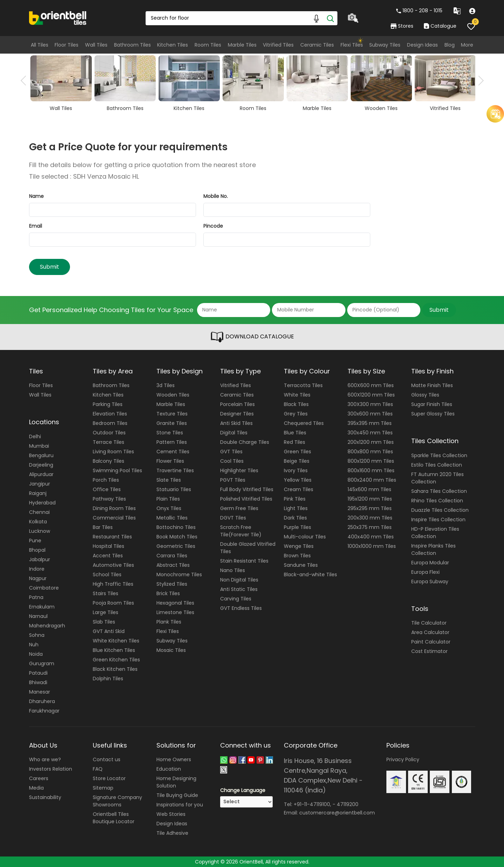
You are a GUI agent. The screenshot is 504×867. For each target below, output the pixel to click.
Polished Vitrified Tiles (246, 499)
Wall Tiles (96, 45)
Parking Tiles (108, 404)
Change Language (243, 790)
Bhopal (37, 550)
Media (36, 788)
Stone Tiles (170, 433)
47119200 (348, 804)
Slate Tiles (169, 480)
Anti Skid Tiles (236, 423)
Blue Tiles (295, 433)
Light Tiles (296, 508)
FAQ (98, 769)
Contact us (107, 759)
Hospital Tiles (108, 546)
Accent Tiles (108, 556)
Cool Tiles (232, 461)
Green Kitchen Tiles (116, 660)
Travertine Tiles (175, 470)
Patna (36, 597)
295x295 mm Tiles (370, 508)
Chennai (39, 512)
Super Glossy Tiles (433, 414)
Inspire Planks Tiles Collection (433, 549)
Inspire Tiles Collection (438, 519)
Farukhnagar (44, 711)
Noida (36, 654)
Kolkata (38, 522)
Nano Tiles (233, 570)
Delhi (35, 436)
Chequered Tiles (304, 423)
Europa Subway (430, 582)
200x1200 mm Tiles (371, 442)
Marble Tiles (242, 45)
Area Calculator (430, 632)
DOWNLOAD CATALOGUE (252, 337)
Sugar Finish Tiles (432, 404)
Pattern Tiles (172, 442)
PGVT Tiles (233, 480)
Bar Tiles (103, 527)
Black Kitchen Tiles (115, 669)
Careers (39, 778)
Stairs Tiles (106, 593)
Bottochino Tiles (176, 527)
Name (36, 196)
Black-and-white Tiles (310, 574)
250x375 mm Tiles (370, 527)
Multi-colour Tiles (305, 537)
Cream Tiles (299, 489)
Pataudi (38, 673)
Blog (450, 45)
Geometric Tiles (176, 546)
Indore (37, 569)
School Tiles (107, 574)
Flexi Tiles (352, 45)
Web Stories (171, 814)
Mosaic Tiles (171, 650)
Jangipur (40, 484)
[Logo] (58, 18)
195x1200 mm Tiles (370, 499)
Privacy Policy (403, 759)
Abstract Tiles (173, 565)
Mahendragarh (47, 626)
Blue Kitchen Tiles (114, 650)
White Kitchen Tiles (116, 641)
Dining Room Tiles (114, 508)
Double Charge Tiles (245, 442)
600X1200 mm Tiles (371, 395)
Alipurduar (41, 474)
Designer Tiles (237, 414)
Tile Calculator (429, 623)
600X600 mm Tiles (371, 385)
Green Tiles (297, 452)
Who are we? (45, 759)
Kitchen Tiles (173, 45)
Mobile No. (216, 196)
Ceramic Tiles (317, 45)
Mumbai (39, 446)
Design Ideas (422, 45)
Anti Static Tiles (239, 589)
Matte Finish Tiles (432, 385)
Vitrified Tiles (278, 45)
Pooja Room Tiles (113, 603)
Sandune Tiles (301, 565)
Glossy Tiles (425, 395)
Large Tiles (106, 612)
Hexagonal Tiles (175, 603)
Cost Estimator (429, 651)
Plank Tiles (169, 622)
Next (479, 81)
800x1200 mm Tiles (371, 461)
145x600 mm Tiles (369, 489)
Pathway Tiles (109, 499)
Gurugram (42, 663)
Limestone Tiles (175, 612)
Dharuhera (42, 701)
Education (169, 769)
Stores (402, 26)
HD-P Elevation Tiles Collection (435, 533)
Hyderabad (42, 503)
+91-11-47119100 (312, 804)
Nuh (34, 645)
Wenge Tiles (299, 546)
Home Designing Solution (176, 782)
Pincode (213, 226)
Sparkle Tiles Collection (439, 455)
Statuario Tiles (174, 489)
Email (36, 226)
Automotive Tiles (113, 565)
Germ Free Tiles (239, 508)
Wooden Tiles (173, 395)
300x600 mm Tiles (370, 414)
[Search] (330, 18)
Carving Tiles (236, 599)
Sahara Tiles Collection (439, 491)
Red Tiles (295, 442)
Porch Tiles (106, 480)
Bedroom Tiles (110, 423)
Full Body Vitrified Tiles (247, 489)
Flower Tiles (170, 461)
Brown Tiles (297, 556)
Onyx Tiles (169, 508)
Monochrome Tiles (179, 574)
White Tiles (297, 395)
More (467, 45)
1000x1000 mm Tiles (372, 546)
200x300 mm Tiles (370, 518)
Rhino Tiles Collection (437, 501)
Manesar (40, 692)
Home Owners (174, 759)
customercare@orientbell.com (337, 813)
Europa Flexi (425, 572)
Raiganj (38, 493)
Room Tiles (208, 45)
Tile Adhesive (172, 833)
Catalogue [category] (440, 26)
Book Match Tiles (177, 537)
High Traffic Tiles (113, 584)
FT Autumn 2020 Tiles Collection (437, 478)
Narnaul (38, 616)
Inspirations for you (180, 805)
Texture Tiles (172, 414)
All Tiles (40, 45)
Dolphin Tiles (108, 679)
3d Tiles (166, 385)
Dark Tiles (295, 518)
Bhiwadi (38, 682)
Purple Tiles (297, 527)
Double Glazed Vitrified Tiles (248, 548)
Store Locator (109, 778)
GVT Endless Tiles (241, 608)
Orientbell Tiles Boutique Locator (114, 818)
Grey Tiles (296, 414)
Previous (26, 81)
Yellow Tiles (298, 480)
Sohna (37, 635)
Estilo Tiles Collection (437, 465)
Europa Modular (430, 563)
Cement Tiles (173, 452)
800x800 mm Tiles (370, 452)
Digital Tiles (234, 433)
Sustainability (45, 797)
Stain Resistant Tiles (244, 561)
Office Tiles (107, 489)
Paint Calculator (431, 642)
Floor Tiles (66, 45)
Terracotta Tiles (303, 385)
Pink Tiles (295, 499)
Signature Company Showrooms (117, 801)
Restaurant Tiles (112, 537)
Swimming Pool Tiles (117, 470)
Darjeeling (41, 465)
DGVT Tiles (233, 518)
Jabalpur (40, 559)
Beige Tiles (297, 461)
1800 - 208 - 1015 (419, 11)
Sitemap (103, 788)
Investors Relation (51, 769)
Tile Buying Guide (177, 795)
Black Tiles (296, 404)
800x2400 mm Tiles (372, 480)
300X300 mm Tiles (370, 404)
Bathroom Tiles (132, 45)
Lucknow (40, 531)
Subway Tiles (385, 45)
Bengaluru (41, 455)
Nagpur (38, 578)
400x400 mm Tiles (371, 537)
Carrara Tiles (172, 556)
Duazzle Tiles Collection (440, 510)
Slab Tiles (104, 622)
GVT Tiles (231, 452)
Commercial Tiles (114, 518)
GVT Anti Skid (109, 631)
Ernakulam (42, 607)
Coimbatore (44, 588)
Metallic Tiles (172, 518)
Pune (35, 541)
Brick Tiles (168, 593)
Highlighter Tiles (239, 470)
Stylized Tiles (172, 584)
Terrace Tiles (108, 442)
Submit (50, 267)
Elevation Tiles (110, 414)
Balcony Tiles (108, 461)
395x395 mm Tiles (370, 423)
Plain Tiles (168, 499)
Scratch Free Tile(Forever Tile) (241, 531)
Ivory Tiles (296, 470)
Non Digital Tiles (239, 580)
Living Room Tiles (113, 452)
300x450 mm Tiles (370, 433)
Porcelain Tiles (237, 404)
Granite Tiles (172, 423)
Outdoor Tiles (109, 433)
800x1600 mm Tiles (371, 470)
